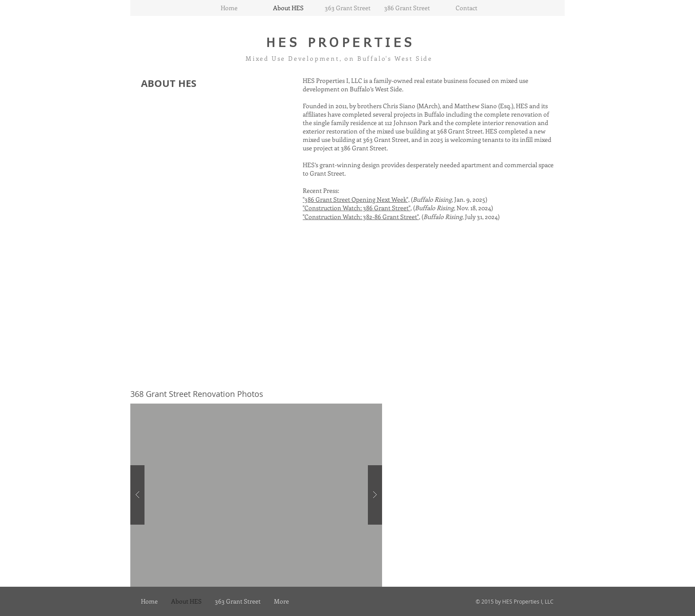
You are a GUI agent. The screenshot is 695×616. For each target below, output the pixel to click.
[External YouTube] (237, 302)
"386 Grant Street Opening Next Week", (356, 199)
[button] (256, 495)
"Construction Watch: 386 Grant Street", (357, 208)
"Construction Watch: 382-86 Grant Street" (361, 217)
